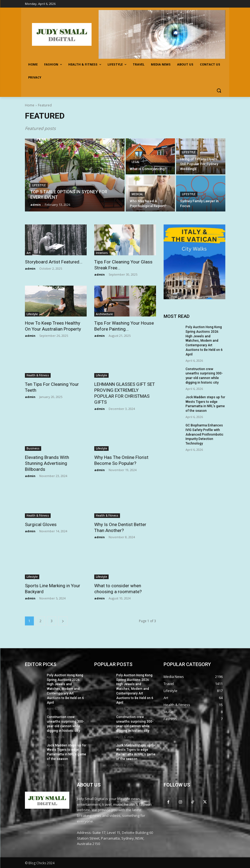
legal (136, 162)
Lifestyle (39, 185)
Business (33, 448)
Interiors (102, 253)
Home (30, 105)
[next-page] (63, 621)
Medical (137, 194)
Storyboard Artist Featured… (54, 262)
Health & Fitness (38, 375)
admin (30, 268)
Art (29, 253)
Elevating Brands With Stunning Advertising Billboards (47, 463)
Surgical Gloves (41, 524)
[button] (219, 91)
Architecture (104, 314)
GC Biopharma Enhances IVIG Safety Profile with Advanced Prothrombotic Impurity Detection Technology (204, 434)
